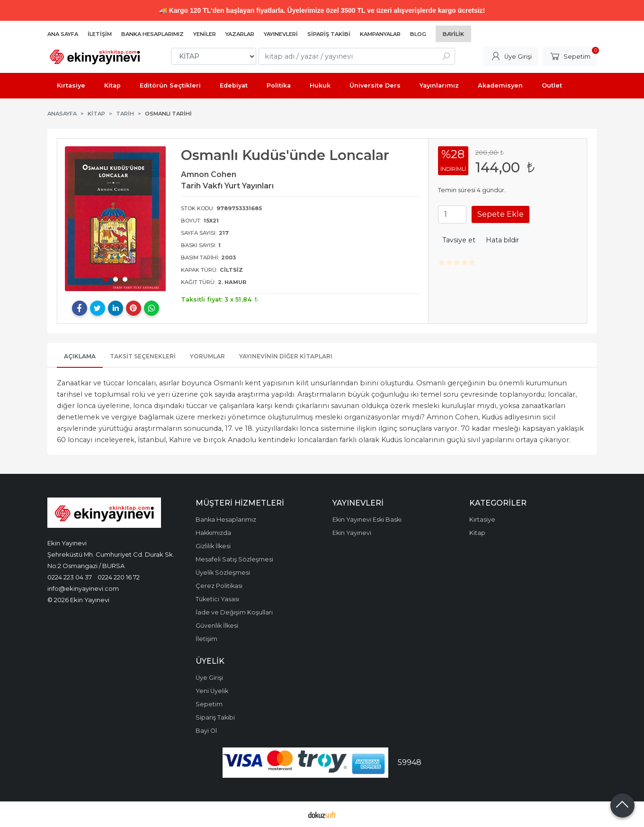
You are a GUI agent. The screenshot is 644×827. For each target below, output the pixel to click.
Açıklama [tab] (80, 356)
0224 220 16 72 (119, 577)
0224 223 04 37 (70, 577)
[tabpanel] (116, 219)
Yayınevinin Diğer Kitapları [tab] (286, 356)
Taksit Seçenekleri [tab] (143, 356)
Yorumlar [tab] (207, 356)
